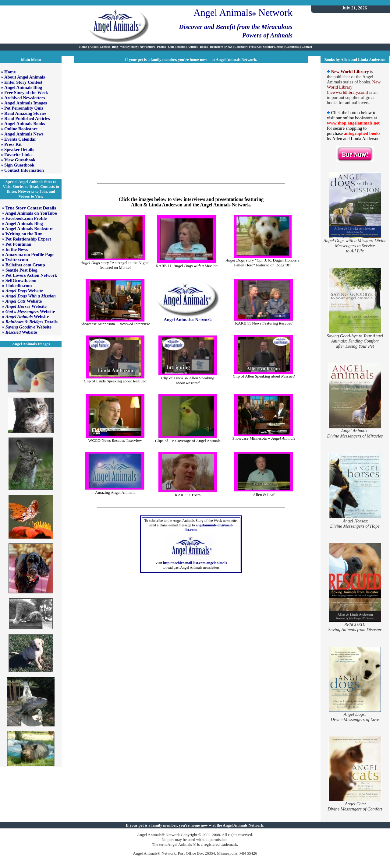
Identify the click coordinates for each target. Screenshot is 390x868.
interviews (194, 199)
